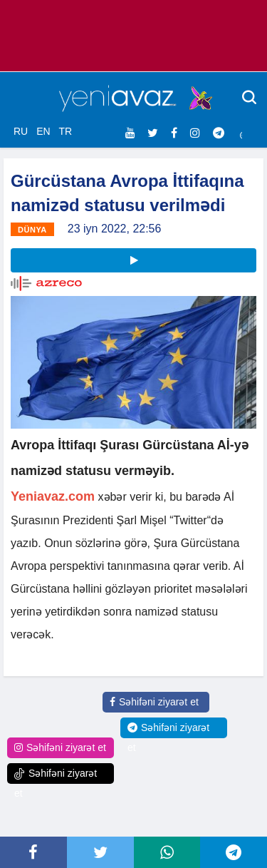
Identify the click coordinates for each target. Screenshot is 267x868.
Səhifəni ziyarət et (154, 702)
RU (21, 131)
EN (43, 131)
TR (65, 131)
